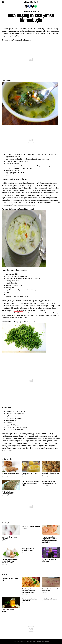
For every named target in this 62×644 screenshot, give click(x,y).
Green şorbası (7, 40)
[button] (3, 2)
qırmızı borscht (53, 441)
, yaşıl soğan (18, 310)
